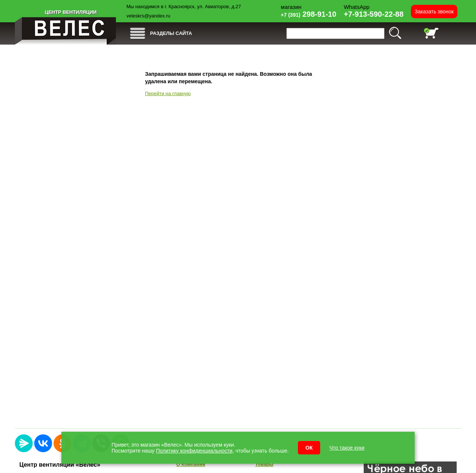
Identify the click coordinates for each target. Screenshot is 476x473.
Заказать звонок (434, 12)
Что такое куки (347, 448)
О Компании (191, 464)
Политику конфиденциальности (194, 451)
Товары (264, 464)
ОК (309, 448)
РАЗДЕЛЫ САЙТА (171, 33)
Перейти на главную (168, 93)
